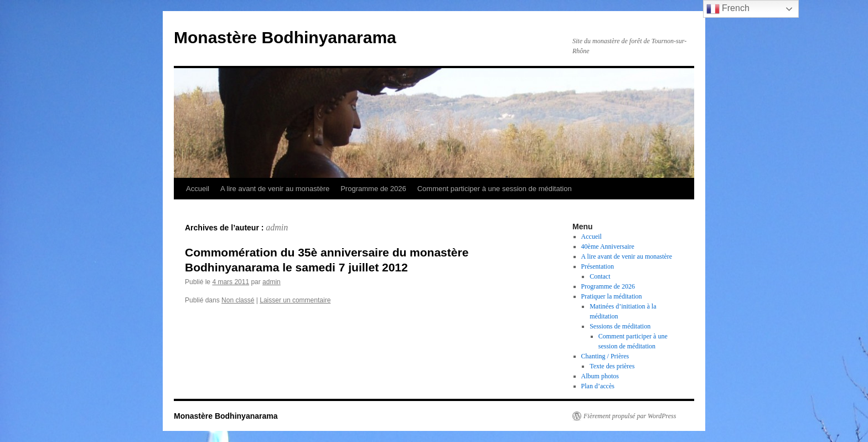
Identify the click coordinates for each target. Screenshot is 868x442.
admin (277, 227)
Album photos (600, 376)
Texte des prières (612, 366)
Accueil (198, 189)
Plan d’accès (598, 386)
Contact (600, 276)
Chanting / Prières (605, 356)
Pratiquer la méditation (612, 296)
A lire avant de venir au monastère (275, 189)
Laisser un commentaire (295, 300)
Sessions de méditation (620, 326)
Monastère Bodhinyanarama (285, 37)
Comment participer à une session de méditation (495, 189)
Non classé (238, 300)
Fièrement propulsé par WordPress (630, 416)
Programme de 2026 (373, 189)
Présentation (598, 266)
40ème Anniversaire (608, 246)
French (728, 9)
